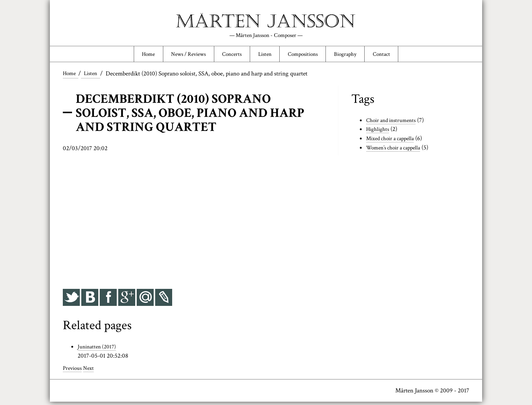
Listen (265, 56)
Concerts (228, 56)
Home (133, 56)
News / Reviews (179, 56)
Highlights (379, 133)
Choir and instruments (394, 124)
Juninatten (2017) (99, 350)
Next (92, 371)
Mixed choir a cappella (394, 142)
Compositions (308, 56)
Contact (396, 56)
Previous (74, 371)
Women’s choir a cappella (397, 151)
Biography (356, 56)
